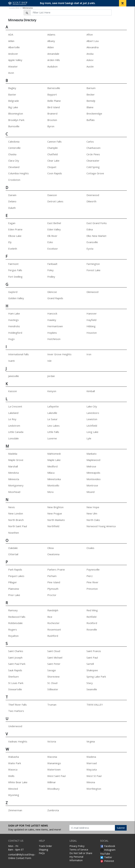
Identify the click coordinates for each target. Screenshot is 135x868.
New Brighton (55, 507)
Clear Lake (53, 161)
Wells (11, 776)
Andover (13, 54)
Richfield (91, 617)
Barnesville (54, 88)
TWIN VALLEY (95, 705)
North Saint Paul (18, 526)
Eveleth (13, 249)
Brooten (52, 120)
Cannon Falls (54, 142)
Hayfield (91, 320)
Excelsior (53, 249)
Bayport (52, 94)
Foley (50, 270)
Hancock (52, 313)
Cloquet (52, 167)
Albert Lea (93, 41)
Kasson (13, 391)
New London (16, 513)
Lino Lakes (53, 426)
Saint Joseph (15, 657)
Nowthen (14, 533)
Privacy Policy (77, 846)
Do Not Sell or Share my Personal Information (81, 857)
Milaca (51, 473)
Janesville (14, 376)
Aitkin (11, 41)
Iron (89, 354)
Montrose (92, 485)
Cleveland (14, 167)
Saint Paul (92, 657)
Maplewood (93, 460)
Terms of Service (79, 850)
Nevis (11, 507)
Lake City (92, 406)
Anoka (90, 54)
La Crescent (15, 406)
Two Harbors (16, 711)
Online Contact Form (20, 858)
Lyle (89, 438)
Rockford (92, 623)
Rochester (53, 623)
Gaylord (13, 292)
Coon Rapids (55, 173)
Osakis (90, 548)
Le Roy (12, 419)
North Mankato (56, 520)
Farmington (93, 264)
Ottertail (13, 554)
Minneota (14, 479)
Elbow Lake (15, 236)
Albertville (14, 47)
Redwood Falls (17, 617)
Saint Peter (54, 664)
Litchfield (92, 426)
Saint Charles (16, 651)
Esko (50, 242)
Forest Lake (93, 270)
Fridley (51, 277)
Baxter (12, 94)
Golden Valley (16, 298)
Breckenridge (94, 113)
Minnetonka (54, 479)
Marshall (13, 466)
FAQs (42, 853)
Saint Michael (55, 657)
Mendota (13, 473)
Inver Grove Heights (59, 354)
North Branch (16, 520)
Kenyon (52, 391)
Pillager (13, 582)
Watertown (54, 769)
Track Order (45, 846)
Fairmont (13, 264)
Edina (90, 229)
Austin (90, 66)
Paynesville (93, 569)
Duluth (12, 208)
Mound (90, 492)
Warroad (92, 763)
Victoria (52, 741)
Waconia (52, 757)
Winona (91, 782)
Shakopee (92, 670)
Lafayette (53, 406)
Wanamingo (54, 763)
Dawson (52, 195)
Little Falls (53, 432)
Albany (51, 41)
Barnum (91, 88)
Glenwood (92, 292)
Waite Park (15, 763)
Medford (52, 466)
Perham (52, 576)
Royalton (13, 636)
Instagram (108, 850)
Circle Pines (93, 154)
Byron (51, 126)
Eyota (90, 249)
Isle (49, 361)
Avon (11, 73)
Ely (10, 242)
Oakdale (13, 548)
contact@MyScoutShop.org (23, 854)
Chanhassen (93, 148)
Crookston (14, 180)
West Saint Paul (56, 776)
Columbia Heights (18, 173)
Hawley (52, 320)
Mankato (92, 454)
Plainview (14, 589)
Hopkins (52, 333)
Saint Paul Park (17, 664)
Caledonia (14, 142)
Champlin (53, 148)
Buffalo (91, 120)
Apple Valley (15, 60)
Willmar (52, 782)
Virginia (91, 741)
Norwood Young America (101, 526)
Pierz (90, 576)
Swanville (92, 689)
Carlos (90, 142)
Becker (91, 94)
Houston (92, 333)
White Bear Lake (18, 782)
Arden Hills (54, 60)
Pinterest (107, 861)
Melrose (91, 466)
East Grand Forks (97, 223)
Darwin (12, 195)
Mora (50, 492)
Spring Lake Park (96, 677)
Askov (90, 60)
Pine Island (54, 582)
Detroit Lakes (55, 201)
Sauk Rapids (15, 670)
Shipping (43, 850)
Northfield (53, 526)
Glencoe (52, 292)
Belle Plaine (54, 101)
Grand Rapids (55, 298)
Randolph (53, 610)
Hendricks (14, 326)
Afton (90, 34)
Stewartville (15, 689)
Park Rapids (15, 569)
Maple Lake (54, 460)
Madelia (13, 454)
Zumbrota (53, 810)
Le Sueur (52, 419)
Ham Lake (14, 313)
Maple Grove (16, 460)
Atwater (13, 66)
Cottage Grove (95, 173)
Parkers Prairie (56, 569)
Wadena (91, 757)
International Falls (18, 354)
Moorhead (14, 492)
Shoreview (53, 677)
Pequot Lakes (16, 576)
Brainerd (52, 113)
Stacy (90, 683)
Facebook (108, 846)
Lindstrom (14, 426)
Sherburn (13, 677)
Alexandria (93, 47)
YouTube (105, 854)
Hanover (92, 313)
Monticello (53, 485)
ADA (11, 34)
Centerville (14, 148)
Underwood (15, 726)
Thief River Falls (17, 705)
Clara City (14, 161)
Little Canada (16, 432)
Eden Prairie (15, 229)
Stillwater (53, 689)
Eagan (12, 223)
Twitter (106, 857)
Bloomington (16, 113)
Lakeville (52, 413)
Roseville (92, 629)
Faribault (52, 264)
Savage (52, 670)
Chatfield (53, 154)
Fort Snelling (15, 277)
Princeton (92, 589)
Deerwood (93, 195)
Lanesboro (93, 413)
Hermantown (55, 326)
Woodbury (53, 789)
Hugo (11, 339)
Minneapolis (93, 473)
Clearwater (93, 161)
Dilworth (91, 201)
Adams (51, 34)
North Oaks (93, 520)
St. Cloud (52, 683)
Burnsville (14, 126)
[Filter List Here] (71, 13)
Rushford (53, 636)
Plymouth (53, 589)
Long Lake (92, 432)
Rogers (13, 629)
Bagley (12, 88)
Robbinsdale (15, 623)
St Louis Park (16, 683)
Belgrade (14, 101)
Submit (121, 828)
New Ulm (92, 513)
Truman (52, 705)
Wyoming (14, 795)
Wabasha (14, 757)
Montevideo (94, 479)
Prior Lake (14, 595)
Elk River (52, 236)
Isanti (11, 361)
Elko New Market (96, 236)
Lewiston (92, 419)
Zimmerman (15, 810)
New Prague (55, 513)
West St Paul (94, 776)
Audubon (52, 66)
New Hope (93, 507)
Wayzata (92, 769)
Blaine (90, 107)
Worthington (94, 789)
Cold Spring (93, 167)
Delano (12, 201)
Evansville (92, 242)
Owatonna (53, 554)
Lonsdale (13, 438)
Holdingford (15, 333)
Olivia (50, 548)
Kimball (91, 391)
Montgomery (16, 485)
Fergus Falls (15, 270)
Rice (50, 617)
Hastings (13, 320)
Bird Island (54, 107)
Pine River (92, 582)
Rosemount (54, 629)
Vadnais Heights (18, 741)
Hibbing (91, 326)
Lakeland (13, 413)
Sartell (90, 664)
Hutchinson (54, 339)
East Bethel (54, 223)
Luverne (52, 438)
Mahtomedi (54, 454)
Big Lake (13, 107)
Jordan (51, 376)
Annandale (53, 54)
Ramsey (13, 610)
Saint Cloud (54, 651)
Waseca (13, 769)
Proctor (52, 595)
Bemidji (91, 101)
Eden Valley (54, 229)
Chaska (12, 154)
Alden (51, 47)
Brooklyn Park (16, 120)
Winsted (13, 789)
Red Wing (92, 610)
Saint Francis (94, 651)
